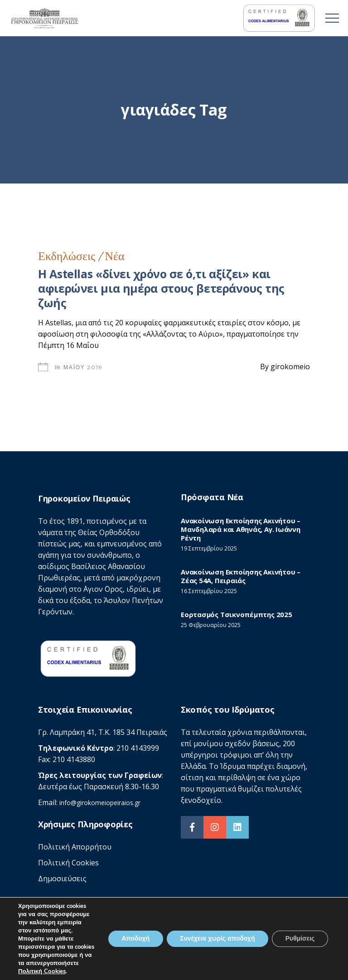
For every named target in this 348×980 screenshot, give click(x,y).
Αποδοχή (134, 934)
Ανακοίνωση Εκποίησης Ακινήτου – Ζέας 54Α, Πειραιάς (241, 576)
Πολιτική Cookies (68, 863)
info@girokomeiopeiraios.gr (100, 803)
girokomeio (290, 367)
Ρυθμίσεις (300, 934)
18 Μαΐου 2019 (79, 367)
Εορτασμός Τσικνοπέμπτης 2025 (237, 614)
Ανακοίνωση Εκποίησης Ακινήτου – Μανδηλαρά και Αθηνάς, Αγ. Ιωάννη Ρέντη (241, 529)
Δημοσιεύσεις (62, 879)
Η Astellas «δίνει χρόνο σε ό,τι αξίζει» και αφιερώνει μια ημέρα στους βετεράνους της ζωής (161, 288)
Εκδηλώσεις (67, 256)
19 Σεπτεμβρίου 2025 (209, 548)
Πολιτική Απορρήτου (75, 847)
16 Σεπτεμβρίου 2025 (209, 591)
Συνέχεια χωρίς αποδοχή (217, 934)
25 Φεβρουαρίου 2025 (211, 625)
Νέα (114, 256)
